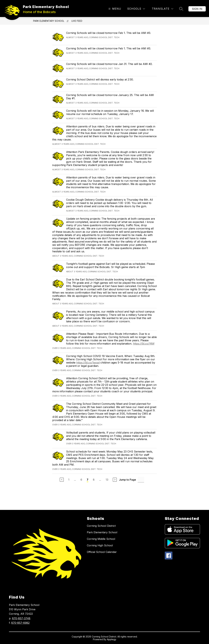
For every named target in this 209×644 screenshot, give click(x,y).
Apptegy (112, 639)
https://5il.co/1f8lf (144, 344)
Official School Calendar (102, 552)
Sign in (197, 9)
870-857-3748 (21, 618)
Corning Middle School (101, 539)
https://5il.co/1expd (88, 363)
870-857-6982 (20, 623)
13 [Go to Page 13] (107, 480)
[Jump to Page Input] (141, 480)
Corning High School (100, 545)
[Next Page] (115, 480)
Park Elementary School (49, 21)
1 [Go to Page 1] (69, 480)
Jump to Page (128, 480)
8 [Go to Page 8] (94, 480)
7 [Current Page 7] (88, 480)
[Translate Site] (163, 9)
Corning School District (101, 526)
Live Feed (77, 21)
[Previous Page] (62, 480)
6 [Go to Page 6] (81, 480)
